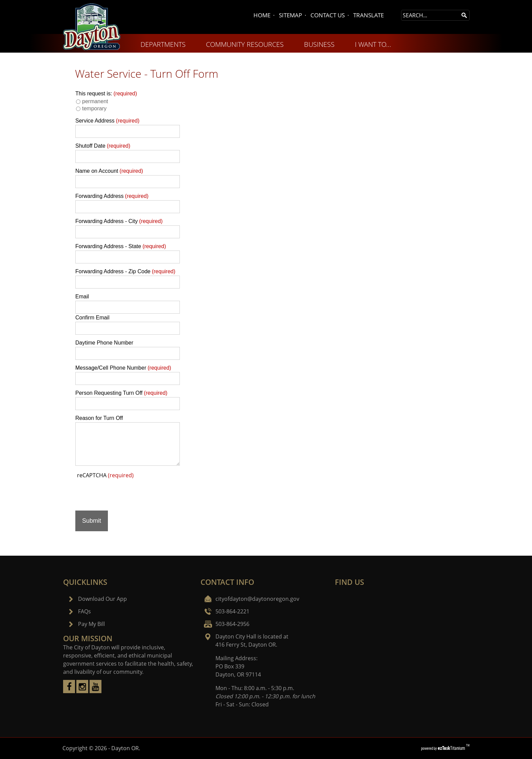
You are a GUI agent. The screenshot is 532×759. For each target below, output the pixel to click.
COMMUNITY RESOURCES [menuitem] (245, 44)
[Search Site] (430, 15)
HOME (262, 15)
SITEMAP (290, 15)
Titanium (452, 748)
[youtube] (96, 691)
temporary (94, 108)
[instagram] (82, 691)
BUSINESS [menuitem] (319, 44)
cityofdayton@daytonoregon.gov (257, 599)
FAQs (84, 611)
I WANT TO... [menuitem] (373, 44)
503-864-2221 (232, 611)
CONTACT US (328, 15)
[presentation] (127, 492)
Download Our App (102, 599)
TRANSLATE (368, 15)
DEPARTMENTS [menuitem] (163, 44)
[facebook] (69, 691)
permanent (95, 101)
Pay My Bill (91, 624)
